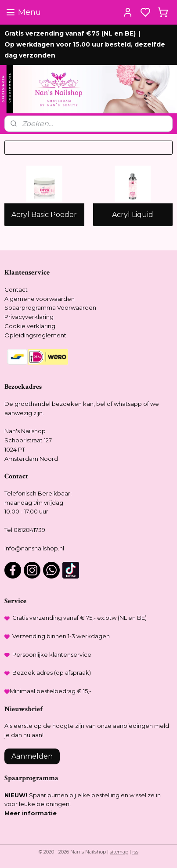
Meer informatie (31, 813)
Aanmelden (32, 756)
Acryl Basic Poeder (44, 215)
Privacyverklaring (29, 317)
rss (135, 852)
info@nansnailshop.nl (34, 548)
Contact (16, 289)
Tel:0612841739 (25, 530)
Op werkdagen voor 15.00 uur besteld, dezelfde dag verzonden (85, 50)
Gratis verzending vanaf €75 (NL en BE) (70, 33)
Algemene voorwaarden (40, 299)
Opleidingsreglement (35, 335)
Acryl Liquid (133, 215)
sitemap (119, 852)
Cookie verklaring (30, 326)
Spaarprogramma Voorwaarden (50, 307)
